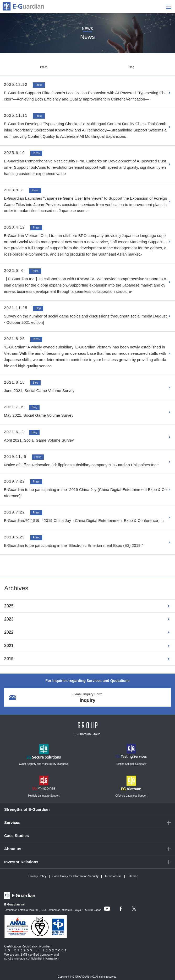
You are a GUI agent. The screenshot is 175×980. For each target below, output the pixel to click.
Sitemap (133, 876)
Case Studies (17, 836)
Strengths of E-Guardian (27, 809)
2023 (9, 619)
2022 (9, 632)
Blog (131, 67)
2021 (9, 646)
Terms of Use (113, 876)
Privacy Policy (37, 876)
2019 (9, 659)
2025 (9, 606)
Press (44, 67)
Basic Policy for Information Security (75, 876)
